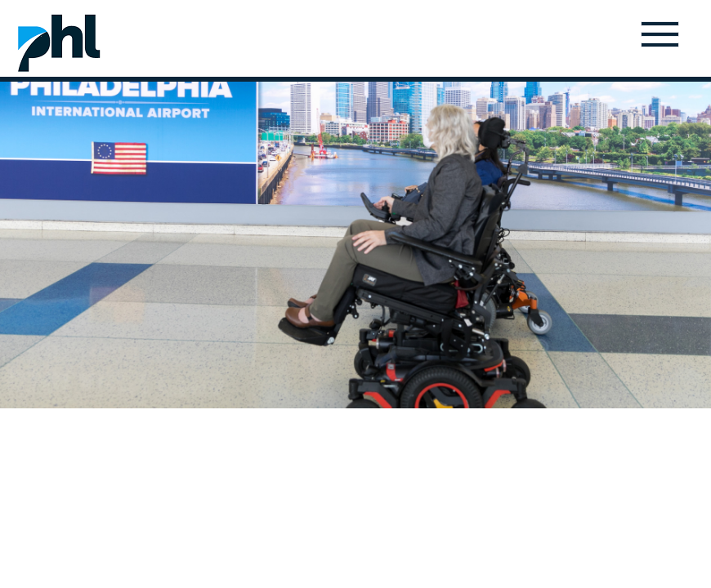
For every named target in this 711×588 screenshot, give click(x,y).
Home (59, 42)
